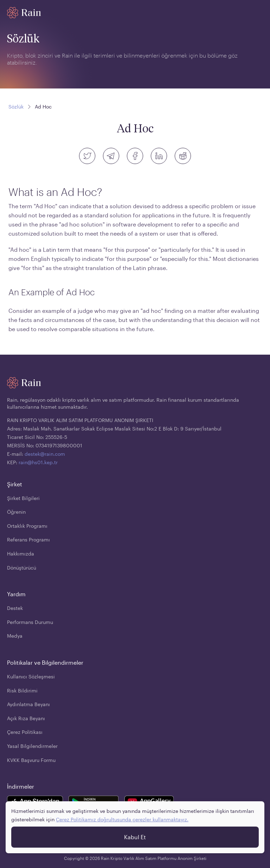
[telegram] (111, 156)
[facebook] (135, 156)
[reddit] (183, 156)
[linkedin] (159, 156)
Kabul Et (135, 837)
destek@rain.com (45, 454)
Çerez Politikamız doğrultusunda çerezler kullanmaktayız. (122, 819)
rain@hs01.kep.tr (38, 462)
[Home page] (24, 13)
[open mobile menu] (259, 13)
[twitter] (87, 156)
